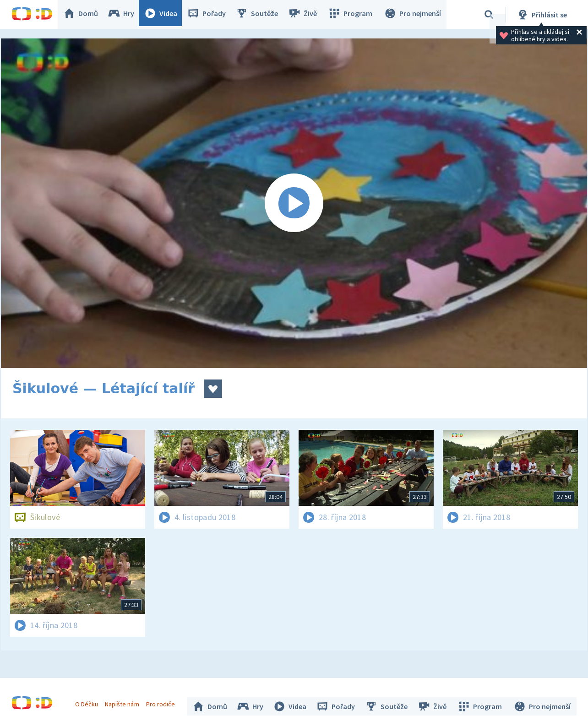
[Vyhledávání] (489, 15)
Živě (307, 15)
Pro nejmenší (414, 15)
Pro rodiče (163, 702)
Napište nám (124, 702)
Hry (126, 15)
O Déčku (89, 702)
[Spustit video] (294, 203)
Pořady (211, 15)
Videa (165, 15)
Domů (85, 15)
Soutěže (261, 15)
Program (353, 15)
